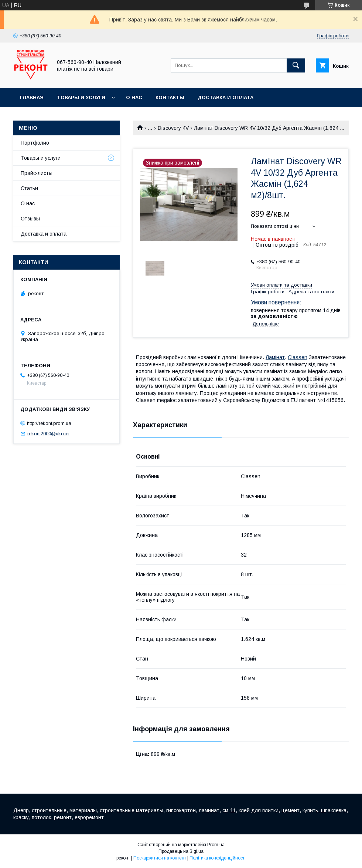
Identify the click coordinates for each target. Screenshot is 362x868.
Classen (298, 357)
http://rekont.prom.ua (49, 423)
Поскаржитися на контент (160, 858)
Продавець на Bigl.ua (181, 851)
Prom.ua (216, 845)
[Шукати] (296, 65)
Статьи (29, 188)
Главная (32, 97)
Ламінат (275, 357)
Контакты (170, 97)
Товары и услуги (81, 97)
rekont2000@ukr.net (48, 434)
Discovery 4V (173, 128)
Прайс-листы (37, 173)
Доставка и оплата (226, 97)
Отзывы (30, 219)
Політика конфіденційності (218, 858)
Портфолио (35, 143)
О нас (134, 97)
